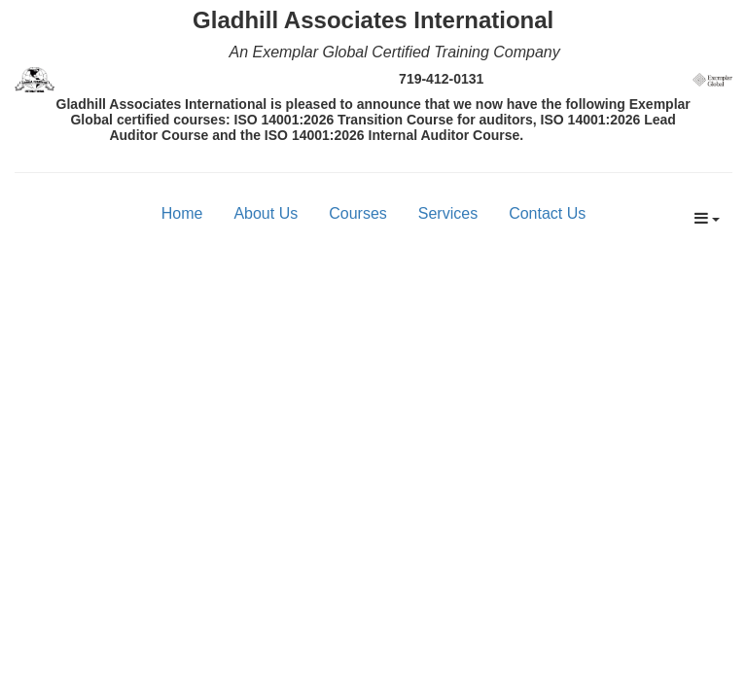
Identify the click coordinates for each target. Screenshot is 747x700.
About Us (266, 213)
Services (448, 213)
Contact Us (547, 213)
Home (182, 213)
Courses (358, 213)
